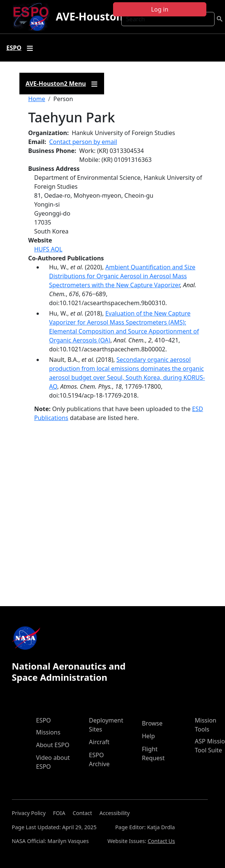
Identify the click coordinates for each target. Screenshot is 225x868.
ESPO (44, 720)
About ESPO (53, 745)
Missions (48, 732)
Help (148, 736)
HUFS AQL (49, 249)
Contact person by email (83, 142)
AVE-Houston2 (92, 16)
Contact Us (161, 841)
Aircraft (99, 742)
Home (37, 99)
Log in (160, 9)
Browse (152, 723)
